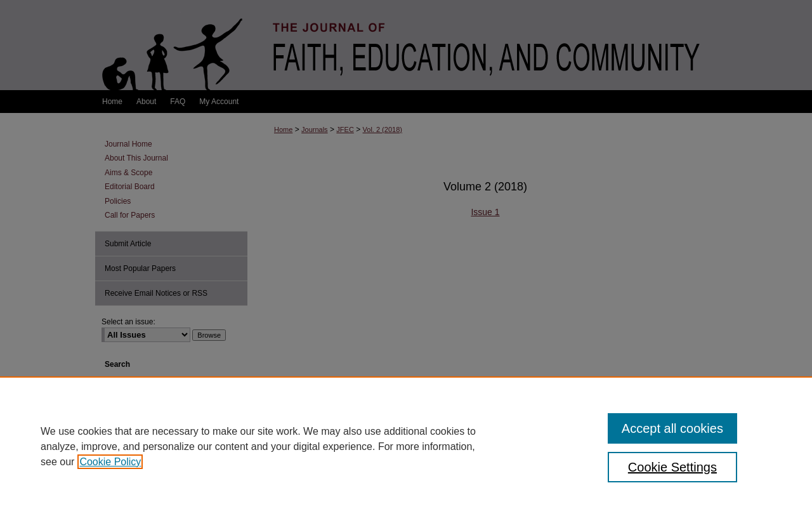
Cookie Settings (672, 467)
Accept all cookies (672, 428)
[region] (406, 446)
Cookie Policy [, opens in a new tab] (110, 462)
